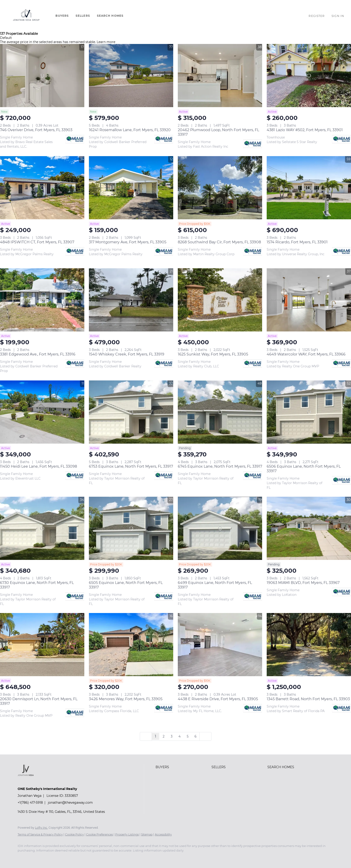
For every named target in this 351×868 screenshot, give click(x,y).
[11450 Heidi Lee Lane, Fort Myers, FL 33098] (42, 412)
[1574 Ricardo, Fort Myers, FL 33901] (309, 188)
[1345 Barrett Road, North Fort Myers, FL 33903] (309, 645)
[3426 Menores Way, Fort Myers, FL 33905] (131, 645)
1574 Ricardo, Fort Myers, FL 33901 (297, 242)
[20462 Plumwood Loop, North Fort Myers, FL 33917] (220, 76)
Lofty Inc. (41, 828)
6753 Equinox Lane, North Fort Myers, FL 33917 (131, 466)
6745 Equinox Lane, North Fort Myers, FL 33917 (220, 466)
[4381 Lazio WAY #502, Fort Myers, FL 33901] (309, 76)
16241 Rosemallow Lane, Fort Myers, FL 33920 (130, 130)
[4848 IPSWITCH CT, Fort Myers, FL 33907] (42, 188)
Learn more (106, 42)
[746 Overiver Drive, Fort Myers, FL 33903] (42, 76)
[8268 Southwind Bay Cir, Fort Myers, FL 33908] (220, 188)
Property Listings (127, 834)
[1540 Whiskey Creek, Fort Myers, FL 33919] (131, 300)
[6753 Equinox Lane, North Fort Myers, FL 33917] (131, 412)
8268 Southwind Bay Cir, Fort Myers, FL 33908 (219, 242)
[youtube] (36, 858)
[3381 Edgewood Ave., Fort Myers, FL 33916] (42, 300)
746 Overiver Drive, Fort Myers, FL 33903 (36, 130)
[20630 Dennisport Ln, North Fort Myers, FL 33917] (42, 645)
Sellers (83, 16)
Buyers (62, 16)
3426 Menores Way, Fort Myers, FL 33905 (126, 699)
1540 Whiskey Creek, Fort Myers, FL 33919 (127, 354)
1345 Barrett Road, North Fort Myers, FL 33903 (308, 699)
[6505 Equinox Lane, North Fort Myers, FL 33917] (131, 528)
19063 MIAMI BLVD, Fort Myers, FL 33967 (303, 583)
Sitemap (147, 834)
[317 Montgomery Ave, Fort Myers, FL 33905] (131, 188)
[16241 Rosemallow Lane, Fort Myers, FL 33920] (131, 76)
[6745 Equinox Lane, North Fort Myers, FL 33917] (220, 412)
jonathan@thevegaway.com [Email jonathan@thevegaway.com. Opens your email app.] (70, 803)
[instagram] (23, 858)
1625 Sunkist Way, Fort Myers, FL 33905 (213, 354)
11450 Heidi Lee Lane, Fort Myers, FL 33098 (38, 466)
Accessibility (163, 834)
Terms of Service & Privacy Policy (40, 834)
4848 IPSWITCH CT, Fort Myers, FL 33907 (37, 242)
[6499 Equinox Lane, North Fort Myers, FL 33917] (220, 528)
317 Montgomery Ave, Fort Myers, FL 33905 (128, 242)
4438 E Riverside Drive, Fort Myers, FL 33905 (218, 699)
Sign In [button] (338, 16)
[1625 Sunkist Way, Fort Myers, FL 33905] (220, 300)
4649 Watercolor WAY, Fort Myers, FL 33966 (306, 354)
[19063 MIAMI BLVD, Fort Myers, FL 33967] (309, 528)
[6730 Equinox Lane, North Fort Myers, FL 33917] (42, 528)
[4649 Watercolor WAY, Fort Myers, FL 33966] (309, 300)
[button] (27, 16)
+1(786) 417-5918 (30, 803)
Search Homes (110, 16)
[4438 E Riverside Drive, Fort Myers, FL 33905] (220, 645)
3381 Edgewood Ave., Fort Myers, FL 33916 (38, 354)
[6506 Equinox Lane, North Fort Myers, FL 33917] (309, 412)
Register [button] (317, 16)
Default (6, 38)
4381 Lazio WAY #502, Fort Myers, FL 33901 (305, 130)
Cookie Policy (74, 834)
